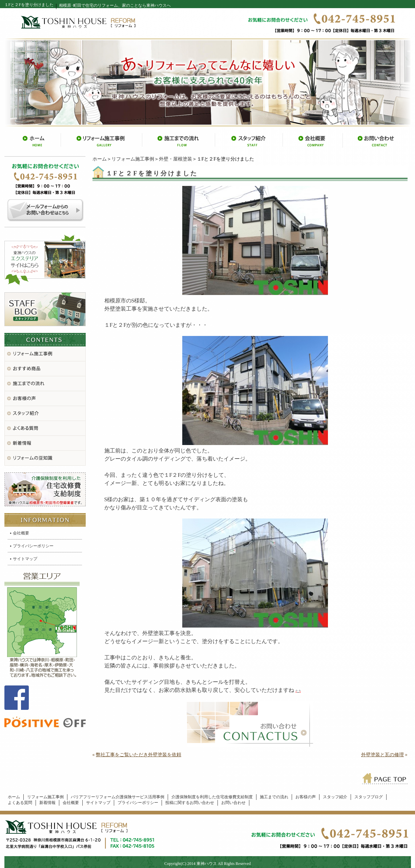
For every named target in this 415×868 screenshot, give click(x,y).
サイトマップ (25, 559)
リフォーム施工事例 (133, 159)
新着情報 (47, 803)
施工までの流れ (274, 797)
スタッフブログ (369, 797)
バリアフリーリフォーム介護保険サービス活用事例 (118, 797)
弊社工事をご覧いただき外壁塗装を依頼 (139, 755)
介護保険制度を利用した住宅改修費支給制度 (212, 797)
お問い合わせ (233, 803)
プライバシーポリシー (33, 546)
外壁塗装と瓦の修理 (382, 755)
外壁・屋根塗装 (175, 159)
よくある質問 (20, 803)
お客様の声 (306, 797)
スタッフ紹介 (335, 797)
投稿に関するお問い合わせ (190, 803)
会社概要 (21, 533)
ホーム (100, 159)
